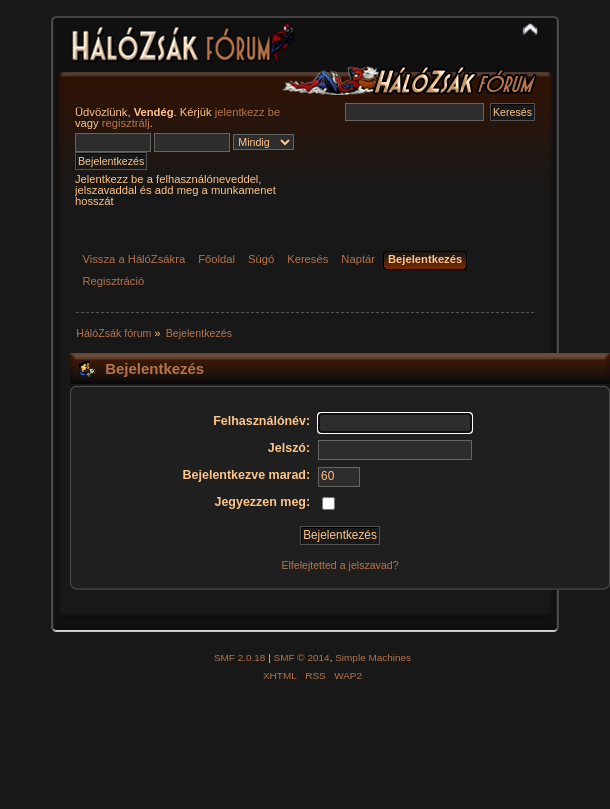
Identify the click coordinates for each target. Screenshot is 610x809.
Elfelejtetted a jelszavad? (339, 565)
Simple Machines (373, 657)
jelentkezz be (247, 112)
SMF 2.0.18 (240, 657)
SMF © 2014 (302, 657)
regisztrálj (126, 123)
